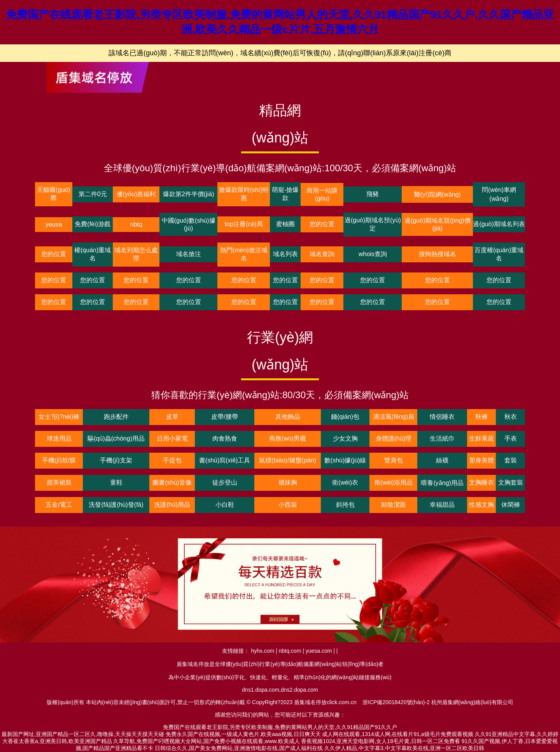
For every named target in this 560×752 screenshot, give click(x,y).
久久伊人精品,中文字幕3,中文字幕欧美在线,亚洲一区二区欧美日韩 (404, 748)
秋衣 (511, 417)
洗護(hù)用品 (172, 505)
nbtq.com (290, 651)
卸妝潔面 (394, 505)
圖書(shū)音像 (172, 482)
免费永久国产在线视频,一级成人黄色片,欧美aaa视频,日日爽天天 (243, 734)
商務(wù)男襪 (288, 438)
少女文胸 (345, 438)
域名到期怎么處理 (136, 254)
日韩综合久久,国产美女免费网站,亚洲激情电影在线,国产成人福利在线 (239, 748)
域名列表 (285, 254)
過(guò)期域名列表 (499, 224)
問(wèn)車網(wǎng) (499, 194)
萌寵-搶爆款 (285, 194)
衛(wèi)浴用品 (394, 482)
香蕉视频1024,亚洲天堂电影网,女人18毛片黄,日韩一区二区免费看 (380, 741)
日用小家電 (172, 438)
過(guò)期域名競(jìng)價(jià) (437, 224)
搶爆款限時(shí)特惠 (244, 194)
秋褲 (481, 417)
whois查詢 (373, 254)
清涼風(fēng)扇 (394, 417)
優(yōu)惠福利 (136, 194)
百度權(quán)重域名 (499, 254)
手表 (511, 438)
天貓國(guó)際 (53, 194)
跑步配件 (116, 417)
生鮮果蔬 (481, 438)
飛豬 (373, 194)
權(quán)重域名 (93, 254)
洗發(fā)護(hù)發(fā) (116, 505)
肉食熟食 (225, 438)
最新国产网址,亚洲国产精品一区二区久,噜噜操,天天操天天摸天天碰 (83, 734)
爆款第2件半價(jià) (189, 194)
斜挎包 (345, 505)
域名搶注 (189, 254)
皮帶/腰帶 (224, 417)
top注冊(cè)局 (244, 224)
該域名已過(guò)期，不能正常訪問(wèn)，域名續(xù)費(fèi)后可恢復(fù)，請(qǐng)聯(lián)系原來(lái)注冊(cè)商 (280, 53)
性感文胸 (481, 505)
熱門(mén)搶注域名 (244, 254)
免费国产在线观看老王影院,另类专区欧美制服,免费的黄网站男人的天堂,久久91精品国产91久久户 (280, 727)
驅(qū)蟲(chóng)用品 (116, 438)
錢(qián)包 (345, 417)
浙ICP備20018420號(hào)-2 (396, 702)
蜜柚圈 (285, 224)
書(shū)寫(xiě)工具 (225, 460)
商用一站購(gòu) (322, 194)
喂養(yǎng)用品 (442, 483)
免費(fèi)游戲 (93, 224)
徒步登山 (225, 482)
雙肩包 (394, 460)
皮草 (172, 417)
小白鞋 (225, 505)
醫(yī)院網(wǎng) (437, 194)
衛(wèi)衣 (345, 482)
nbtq (136, 224)
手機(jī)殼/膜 (59, 460)
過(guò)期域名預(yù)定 (373, 224)
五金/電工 (59, 505)
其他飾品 (288, 417)
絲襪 (442, 460)
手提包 (172, 460)
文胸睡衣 (481, 482)
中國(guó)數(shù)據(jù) (189, 224)
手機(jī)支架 (116, 460)
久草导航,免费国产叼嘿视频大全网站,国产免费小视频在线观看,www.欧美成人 (206, 741)
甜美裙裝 (59, 482)
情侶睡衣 (442, 417)
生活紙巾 (442, 438)
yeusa (54, 224)
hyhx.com (262, 651)
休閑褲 (511, 505)
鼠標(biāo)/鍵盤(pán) (288, 460)
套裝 (511, 460)
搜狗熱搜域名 (437, 254)
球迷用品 (59, 438)
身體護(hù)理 (394, 438)
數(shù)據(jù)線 (345, 460)
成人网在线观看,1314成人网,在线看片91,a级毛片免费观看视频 (397, 734)
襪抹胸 (288, 482)
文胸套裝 (511, 482)
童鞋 (116, 482)
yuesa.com (319, 651)
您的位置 (322, 224)
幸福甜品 (442, 505)
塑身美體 (481, 460)
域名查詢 (322, 254)
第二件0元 (93, 194)
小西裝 (288, 505)
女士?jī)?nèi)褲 (59, 417)
